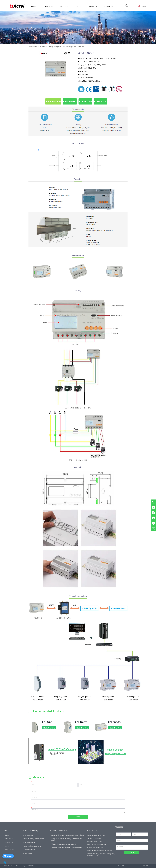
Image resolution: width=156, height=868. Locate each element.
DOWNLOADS (94, 6)
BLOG (79, 6)
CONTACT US (109, 6)
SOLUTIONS (49, 6)
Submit (78, 817)
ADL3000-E (82, 47)
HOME (34, 6)
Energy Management (55, 47)
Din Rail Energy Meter (70, 47)
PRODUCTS (64, 6)
